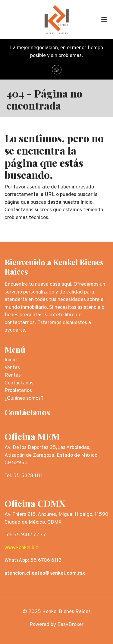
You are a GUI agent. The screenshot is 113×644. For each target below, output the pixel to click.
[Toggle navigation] (104, 20)
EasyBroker (70, 625)
